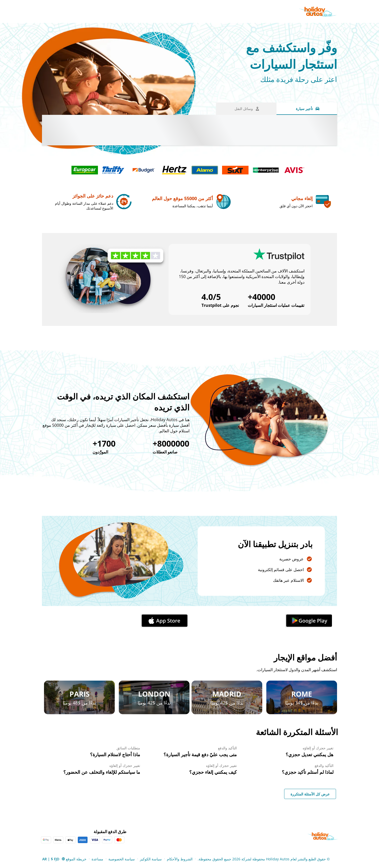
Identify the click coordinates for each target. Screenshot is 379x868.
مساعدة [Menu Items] (97, 859)
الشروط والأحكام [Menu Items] (180, 859)
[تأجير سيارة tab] (307, 109)
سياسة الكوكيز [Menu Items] (151, 859)
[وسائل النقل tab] (246, 109)
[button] (54, 859)
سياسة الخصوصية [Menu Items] (122, 859)
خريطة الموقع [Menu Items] (76, 859)
